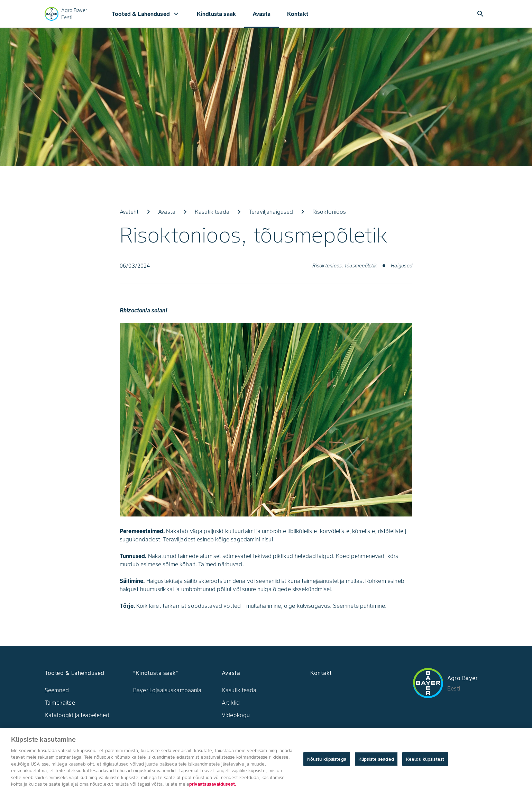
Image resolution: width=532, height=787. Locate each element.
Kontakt (298, 14)
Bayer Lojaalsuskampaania (167, 690)
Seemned (57, 690)
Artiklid (231, 703)
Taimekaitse (60, 703)
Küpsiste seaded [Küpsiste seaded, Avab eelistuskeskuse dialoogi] (376, 762)
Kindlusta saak (216, 14)
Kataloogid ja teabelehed (77, 715)
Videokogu (236, 715)
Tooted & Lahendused (146, 14)
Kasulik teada (239, 690)
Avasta (262, 14)
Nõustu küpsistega (327, 762)
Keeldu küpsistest (425, 762)
